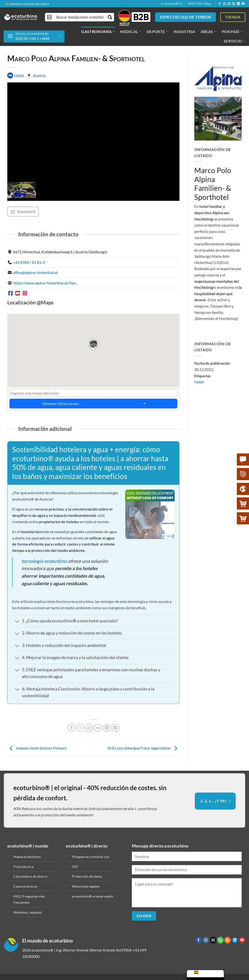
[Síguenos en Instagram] (224, 4)
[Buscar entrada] (80, 17)
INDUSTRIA (184, 31)
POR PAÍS (232, 32)
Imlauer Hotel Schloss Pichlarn (37, 748)
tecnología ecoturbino (44, 561)
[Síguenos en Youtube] (243, 4)
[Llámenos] (220, 940)
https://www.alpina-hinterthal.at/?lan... (45, 283)
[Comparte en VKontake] (98, 728)
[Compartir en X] (80, 728)
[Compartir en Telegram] (116, 728)
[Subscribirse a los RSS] (234, 4)
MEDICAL (131, 32)
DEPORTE (157, 32)
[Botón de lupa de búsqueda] (110, 17)
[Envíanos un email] (229, 4)
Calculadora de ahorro (30, 876)
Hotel (199, 382)
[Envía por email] (89, 728)
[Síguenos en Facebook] (220, 4)
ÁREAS (209, 32)
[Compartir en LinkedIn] (107, 728)
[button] (34, 36)
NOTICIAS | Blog (199, 4)
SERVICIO (235, 41)
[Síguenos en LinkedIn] (238, 4)
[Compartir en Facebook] (72, 728)
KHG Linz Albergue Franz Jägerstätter (143, 748)
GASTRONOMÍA (98, 32)
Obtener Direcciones (61, 404)
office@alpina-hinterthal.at (35, 273)
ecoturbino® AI (172, 4)
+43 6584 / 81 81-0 (29, 262)
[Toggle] (17, 622)
